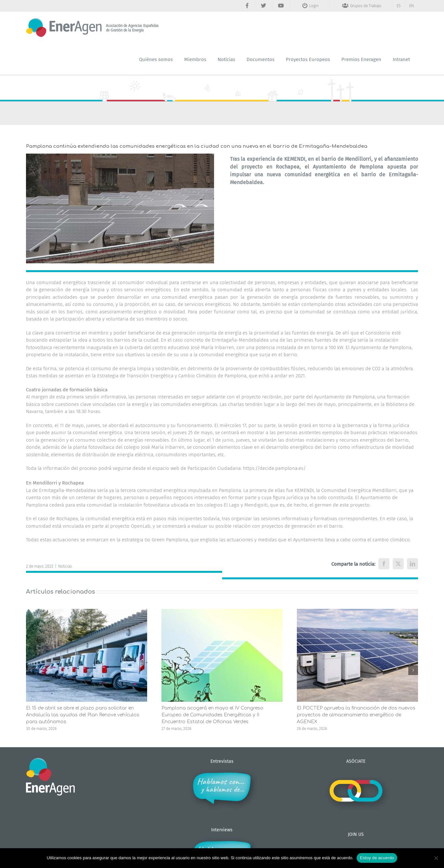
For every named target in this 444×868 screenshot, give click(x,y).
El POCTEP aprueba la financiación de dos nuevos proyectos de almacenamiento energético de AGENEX (356, 715)
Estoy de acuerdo (377, 858)
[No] (436, 858)
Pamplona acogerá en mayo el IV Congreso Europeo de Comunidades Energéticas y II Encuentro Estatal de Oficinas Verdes (212, 715)
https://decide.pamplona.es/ (275, 468)
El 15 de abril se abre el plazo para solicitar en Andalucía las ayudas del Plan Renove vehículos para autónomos (83, 715)
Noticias (65, 566)
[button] (31, 670)
